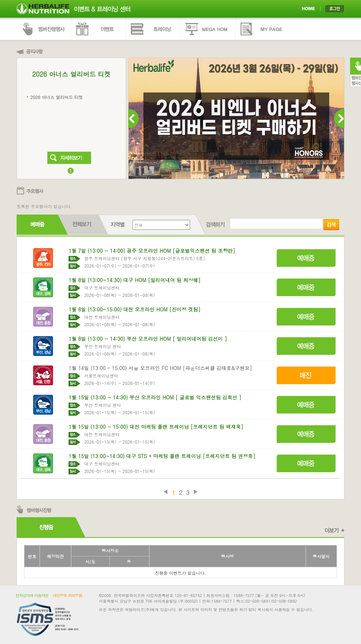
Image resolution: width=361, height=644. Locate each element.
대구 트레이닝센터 (102, 288)
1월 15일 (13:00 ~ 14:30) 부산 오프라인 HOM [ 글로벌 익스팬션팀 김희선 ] (155, 397)
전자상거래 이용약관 (32, 595)
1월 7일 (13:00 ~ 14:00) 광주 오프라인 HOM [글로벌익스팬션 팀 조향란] (152, 251)
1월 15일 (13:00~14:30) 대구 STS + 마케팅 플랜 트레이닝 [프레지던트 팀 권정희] (162, 456)
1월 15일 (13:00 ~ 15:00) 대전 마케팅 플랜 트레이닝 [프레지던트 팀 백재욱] (156, 427)
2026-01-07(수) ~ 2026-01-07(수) (119, 266)
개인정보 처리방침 (68, 595)
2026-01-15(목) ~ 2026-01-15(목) (119, 412)
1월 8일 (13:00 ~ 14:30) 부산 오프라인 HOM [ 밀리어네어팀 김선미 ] (148, 339)
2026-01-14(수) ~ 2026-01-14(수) (119, 383)
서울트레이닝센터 (101, 376)
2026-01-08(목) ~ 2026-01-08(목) (119, 295)
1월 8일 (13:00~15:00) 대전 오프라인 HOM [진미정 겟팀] (134, 309)
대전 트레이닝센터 (102, 317)
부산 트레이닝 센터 (102, 346)
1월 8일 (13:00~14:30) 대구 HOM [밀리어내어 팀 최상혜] (134, 280)
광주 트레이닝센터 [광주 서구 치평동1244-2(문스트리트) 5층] (144, 258)
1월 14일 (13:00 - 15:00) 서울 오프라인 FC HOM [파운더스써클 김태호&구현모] (160, 368)
